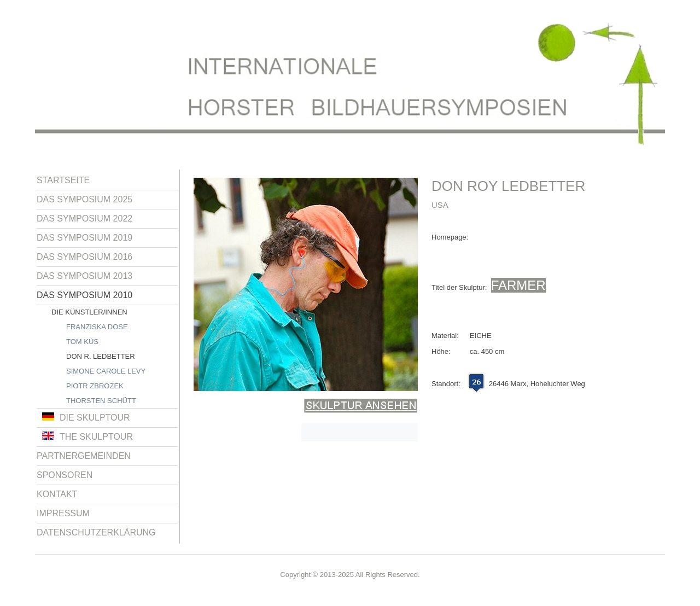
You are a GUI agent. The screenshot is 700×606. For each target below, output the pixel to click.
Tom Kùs (82, 342)
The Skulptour (87, 436)
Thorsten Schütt (101, 401)
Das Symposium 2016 (84, 257)
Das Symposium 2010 (84, 295)
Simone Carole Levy (106, 371)
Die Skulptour (86, 417)
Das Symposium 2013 (84, 276)
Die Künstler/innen (89, 312)
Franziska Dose (97, 327)
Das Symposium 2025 (84, 199)
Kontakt (57, 494)
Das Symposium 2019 (84, 238)
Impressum (63, 513)
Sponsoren (65, 475)
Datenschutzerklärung (96, 532)
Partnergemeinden (84, 456)
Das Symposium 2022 (84, 218)
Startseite (63, 180)
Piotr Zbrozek (95, 386)
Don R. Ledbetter (101, 356)
